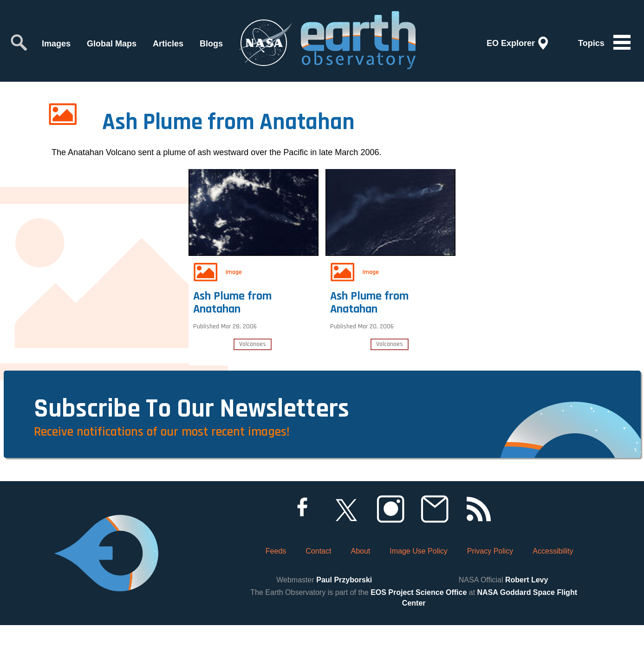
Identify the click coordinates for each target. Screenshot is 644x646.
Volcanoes (253, 342)
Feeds (276, 572)
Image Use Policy (419, 572)
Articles (168, 44)
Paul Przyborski (344, 601)
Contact (318, 572)
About (360, 572)
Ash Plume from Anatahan (235, 298)
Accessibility (553, 572)
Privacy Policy (490, 572)
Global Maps (112, 44)
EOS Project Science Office (419, 614)
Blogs (211, 44)
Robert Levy (527, 601)
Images (56, 44)
